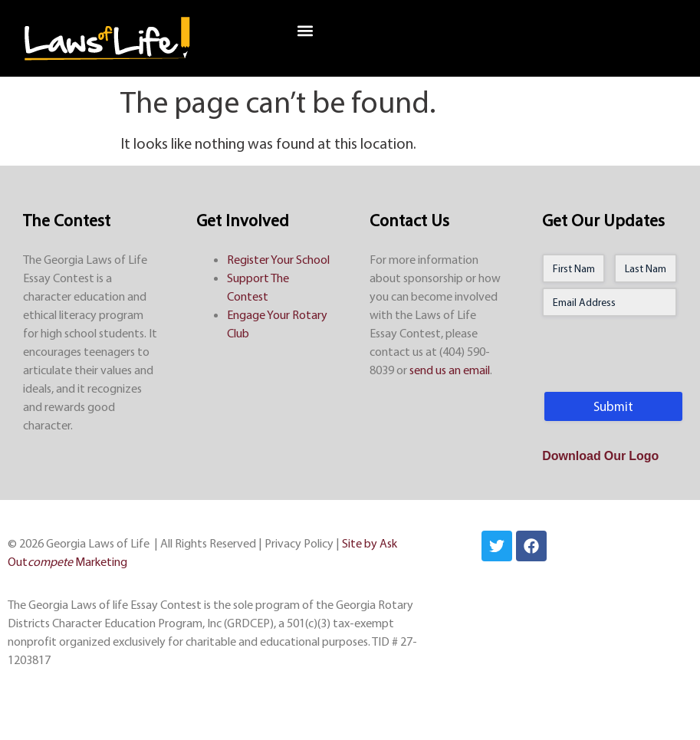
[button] (305, 31)
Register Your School (278, 259)
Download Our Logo (600, 457)
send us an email (450, 370)
